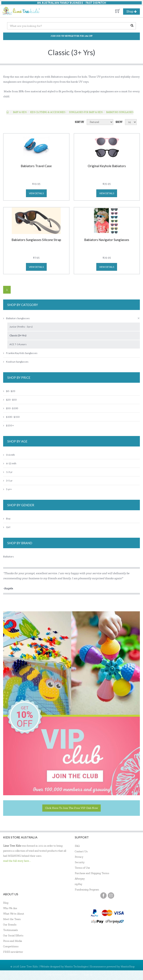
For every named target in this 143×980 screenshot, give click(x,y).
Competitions (11, 946)
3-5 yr (8, 481)
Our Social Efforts (13, 935)
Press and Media (13, 941)
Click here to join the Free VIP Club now (71, 808)
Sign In (88, 974)
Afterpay (80, 879)
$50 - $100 (11, 408)
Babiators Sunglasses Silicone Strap (36, 240)
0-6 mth (9, 455)
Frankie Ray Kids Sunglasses (20, 353)
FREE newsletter (13, 952)
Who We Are (10, 908)
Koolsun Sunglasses (16, 362)
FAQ (77, 846)
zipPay (79, 884)
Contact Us (81, 851)
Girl (7, 527)
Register (73, 974)
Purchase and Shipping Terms (92, 873)
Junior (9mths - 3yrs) (21, 327)
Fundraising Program (87, 890)
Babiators (8, 556)
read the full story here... (17, 861)
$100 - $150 (11, 417)
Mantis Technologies (76, 966)
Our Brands (10, 925)
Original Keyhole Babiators (107, 166)
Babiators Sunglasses (120, 112)
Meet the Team (12, 919)
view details (36, 193)
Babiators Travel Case (36, 166)
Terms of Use (82, 868)
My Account (55, 974)
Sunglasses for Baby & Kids (86, 112)
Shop (133, 12)
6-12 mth (10, 463)
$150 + (8, 425)
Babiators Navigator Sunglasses (107, 240)
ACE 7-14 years (18, 344)
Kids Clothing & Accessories (48, 112)
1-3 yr (8, 472)
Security (80, 862)
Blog (6, 903)
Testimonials (10, 930)
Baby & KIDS (20, 112)
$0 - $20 (9, 391)
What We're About (14, 914)
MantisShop (128, 966)
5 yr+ (7, 489)
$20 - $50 (10, 400)
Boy (7, 519)
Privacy (79, 857)
